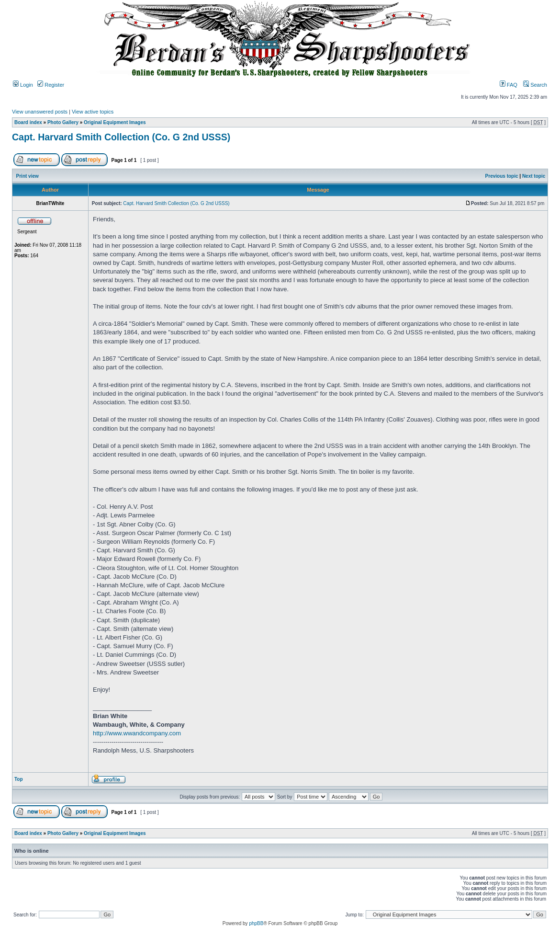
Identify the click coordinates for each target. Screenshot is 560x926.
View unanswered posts (40, 112)
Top (19, 779)
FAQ (509, 85)
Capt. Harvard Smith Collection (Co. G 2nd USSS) (121, 137)
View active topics (93, 112)
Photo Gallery (63, 122)
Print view (28, 176)
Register (51, 85)
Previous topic (502, 176)
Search (535, 85)
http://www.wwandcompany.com (137, 733)
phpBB (256, 923)
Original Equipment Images (115, 122)
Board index (28, 122)
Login (23, 85)
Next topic (534, 176)
